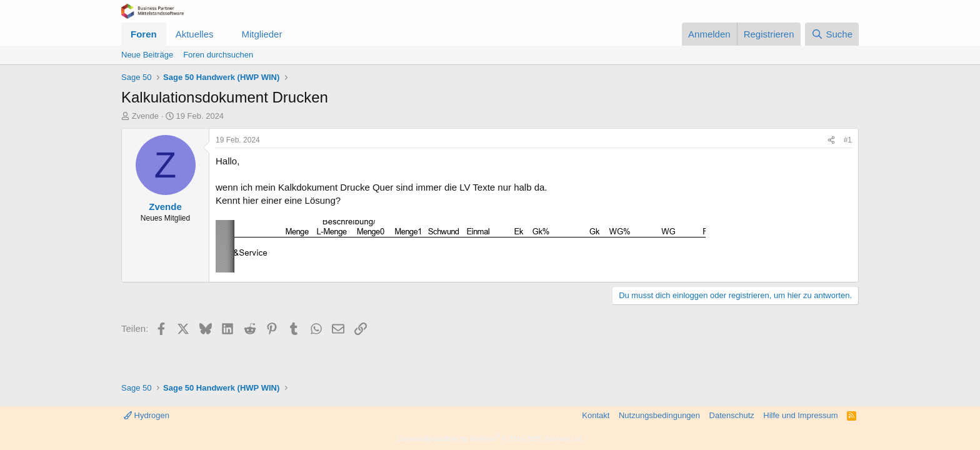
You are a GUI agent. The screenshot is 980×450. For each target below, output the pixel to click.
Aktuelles (195, 34)
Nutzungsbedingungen (659, 415)
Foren (144, 34)
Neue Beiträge (147, 55)
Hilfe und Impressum (800, 415)
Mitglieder (262, 34)
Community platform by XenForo (490, 439)
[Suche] (832, 34)
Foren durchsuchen (218, 55)
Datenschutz (732, 415)
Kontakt (596, 415)
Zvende (145, 116)
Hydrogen (147, 415)
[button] (223, 34)
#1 (848, 140)
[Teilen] (831, 140)
